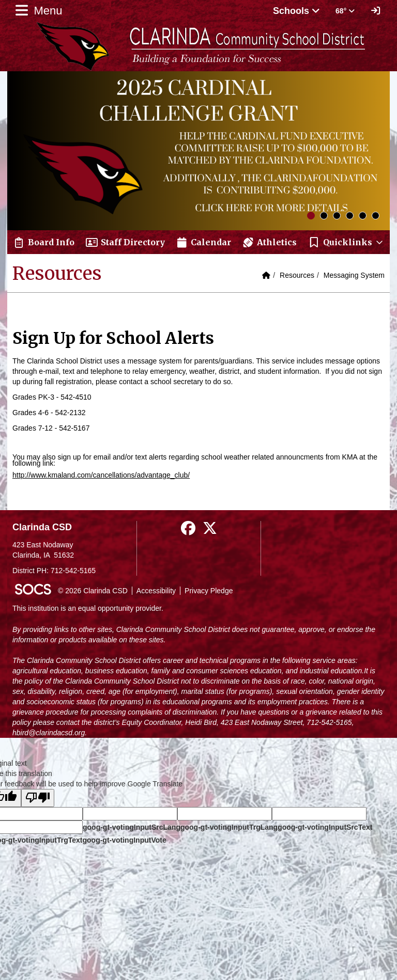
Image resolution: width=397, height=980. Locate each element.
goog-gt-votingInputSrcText (325, 827)
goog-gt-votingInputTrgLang (229, 827)
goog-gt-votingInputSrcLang (132, 827)
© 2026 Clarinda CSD (93, 591)
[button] (346, 242)
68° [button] (345, 11)
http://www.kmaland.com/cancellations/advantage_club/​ (101, 475)
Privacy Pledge (209, 591)
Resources (297, 275)
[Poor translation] (38, 798)
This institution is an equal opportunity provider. (88, 608)
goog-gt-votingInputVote (124, 840)
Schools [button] (296, 11)
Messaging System (354, 275)
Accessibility (156, 591)
